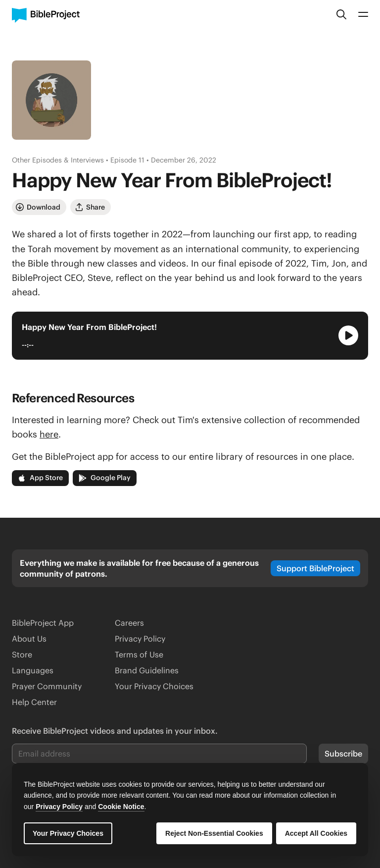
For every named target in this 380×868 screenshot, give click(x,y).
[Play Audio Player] (348, 335)
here (49, 434)
